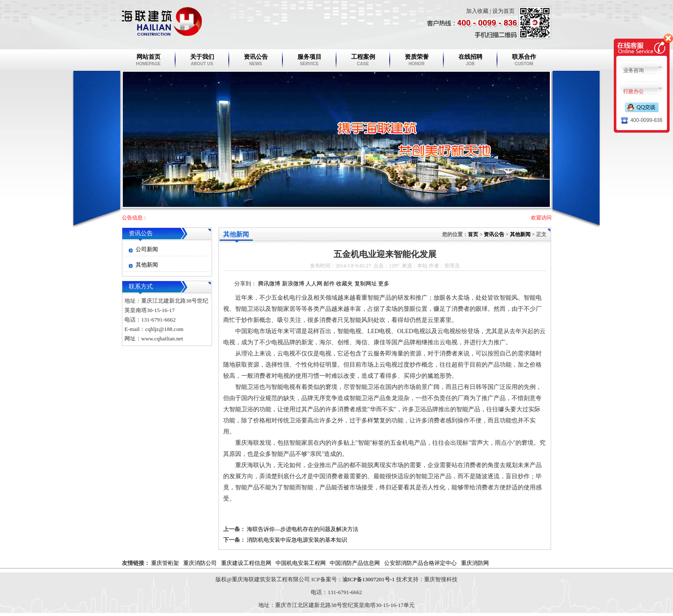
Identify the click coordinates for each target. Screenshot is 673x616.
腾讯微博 (269, 284)
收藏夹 (344, 284)
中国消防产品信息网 (355, 563)
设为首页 (503, 11)
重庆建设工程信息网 (246, 563)
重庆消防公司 (200, 563)
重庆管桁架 (165, 563)
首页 (473, 234)
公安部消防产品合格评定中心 (420, 563)
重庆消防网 (475, 563)
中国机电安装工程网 (301, 563)
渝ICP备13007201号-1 (369, 579)
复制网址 (366, 284)
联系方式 (141, 287)
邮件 (329, 284)
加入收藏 (477, 11)
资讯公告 (141, 233)
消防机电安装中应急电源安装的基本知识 (297, 540)
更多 (384, 284)
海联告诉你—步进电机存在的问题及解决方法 (303, 529)
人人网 (314, 284)
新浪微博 (293, 284)
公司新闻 (147, 249)
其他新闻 (147, 265)
